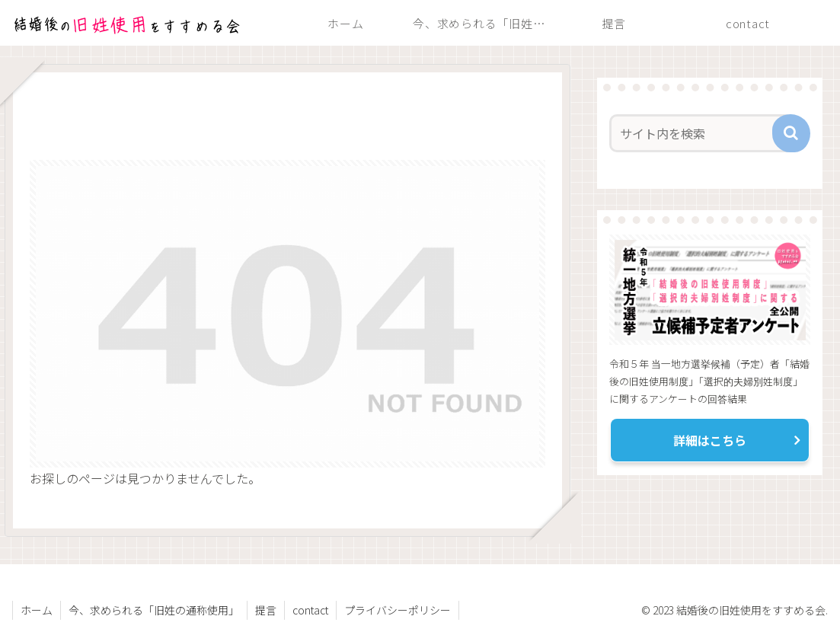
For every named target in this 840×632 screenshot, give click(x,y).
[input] (702, 133)
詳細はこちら (710, 440)
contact (310, 610)
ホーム (37, 610)
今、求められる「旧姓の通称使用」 (154, 610)
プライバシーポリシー (398, 610)
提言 (266, 610)
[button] (791, 133)
